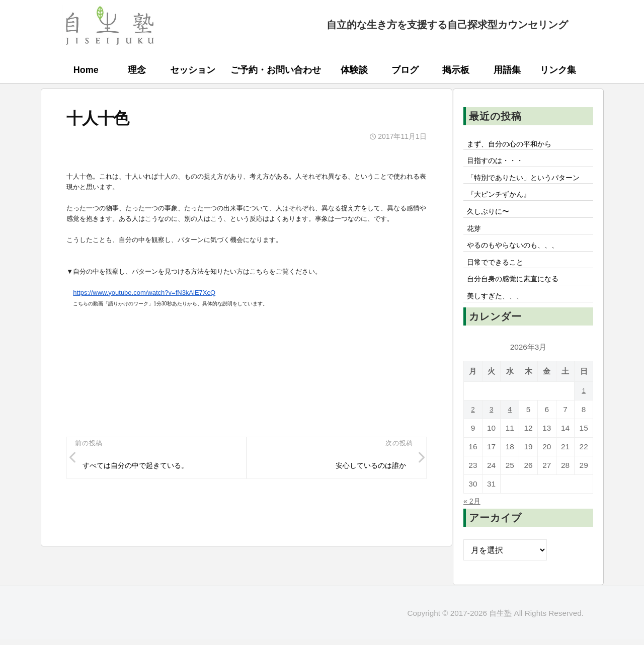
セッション (193, 70)
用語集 (507, 70)
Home (86, 70)
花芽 (475, 250)
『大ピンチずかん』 (504, 213)
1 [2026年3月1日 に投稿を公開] (584, 420)
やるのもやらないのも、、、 (520, 269)
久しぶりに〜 (492, 231)
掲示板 (456, 70)
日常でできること (500, 287)
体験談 (354, 70)
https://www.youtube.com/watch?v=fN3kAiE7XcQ (144, 293)
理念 (137, 70)
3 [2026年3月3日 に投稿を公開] (491, 439)
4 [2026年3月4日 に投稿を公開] (510, 439)
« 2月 (473, 530)
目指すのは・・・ (500, 163)
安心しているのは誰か (365, 467)
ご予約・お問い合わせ (276, 70)
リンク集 (558, 70)
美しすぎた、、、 (500, 325)
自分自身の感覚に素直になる (520, 306)
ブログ (405, 70)
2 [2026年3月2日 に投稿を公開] (473, 439)
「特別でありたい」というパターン (528, 188)
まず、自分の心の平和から (516, 144)
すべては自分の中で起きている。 (144, 467)
